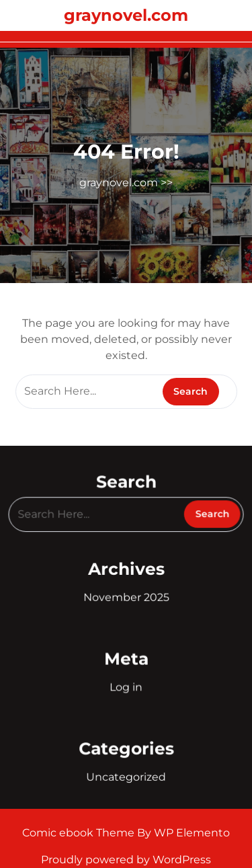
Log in (126, 686)
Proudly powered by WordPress (126, 860)
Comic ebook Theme (80, 833)
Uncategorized (126, 775)
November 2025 (126, 597)
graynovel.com (126, 15)
